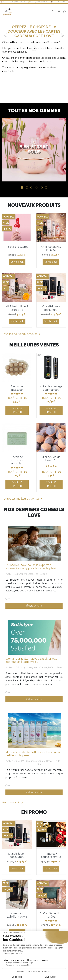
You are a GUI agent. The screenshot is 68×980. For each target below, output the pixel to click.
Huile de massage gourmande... (51, 388)
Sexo (59, 667)
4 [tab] (36, 187)
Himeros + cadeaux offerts (51, 855)
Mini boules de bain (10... (51, 459)
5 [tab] (41, 187)
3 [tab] (32, 187)
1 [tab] (22, 187)
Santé (57, 761)
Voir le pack (17, 262)
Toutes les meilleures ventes (23, 499)
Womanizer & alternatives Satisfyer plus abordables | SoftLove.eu (31, 660)
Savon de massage (17, 388)
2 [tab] (27, 187)
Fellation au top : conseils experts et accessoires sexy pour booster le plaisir (31, 567)
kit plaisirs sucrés (17, 247)
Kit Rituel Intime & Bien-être (17, 308)
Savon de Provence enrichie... (17, 460)
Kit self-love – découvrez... (51, 308)
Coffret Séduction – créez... (51, 915)
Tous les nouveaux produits (22, 334)
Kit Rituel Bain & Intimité (51, 248)
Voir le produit (17, 410)
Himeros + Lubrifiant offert (17, 915)
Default (43, 574)
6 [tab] (46, 187)
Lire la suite (34, 606)
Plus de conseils (13, 803)
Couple (43, 667)
